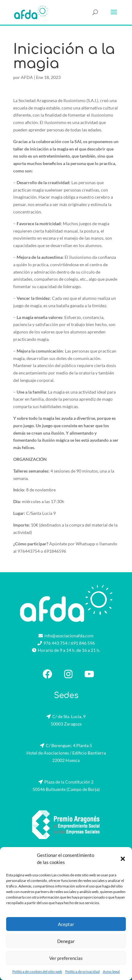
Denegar (66, 941)
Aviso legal (111, 972)
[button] (123, 859)
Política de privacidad (82, 972)
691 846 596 (83, 643)
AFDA (27, 77)
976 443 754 (55, 643)
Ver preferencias (66, 958)
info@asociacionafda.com (69, 636)
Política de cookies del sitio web (37, 972)
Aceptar (66, 924)
